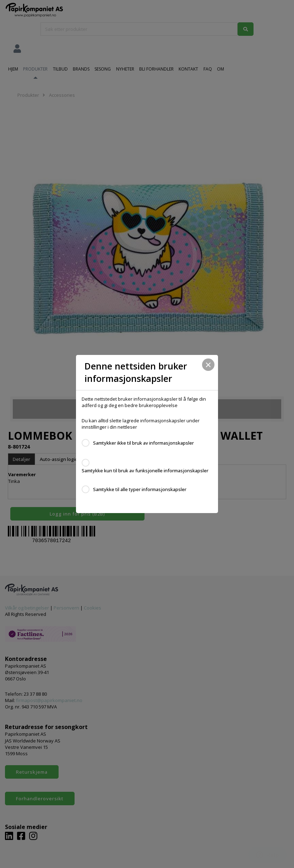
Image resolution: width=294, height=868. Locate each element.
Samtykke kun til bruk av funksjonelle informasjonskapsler (145, 471)
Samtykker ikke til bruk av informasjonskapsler (143, 443)
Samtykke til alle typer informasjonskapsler (140, 489)
